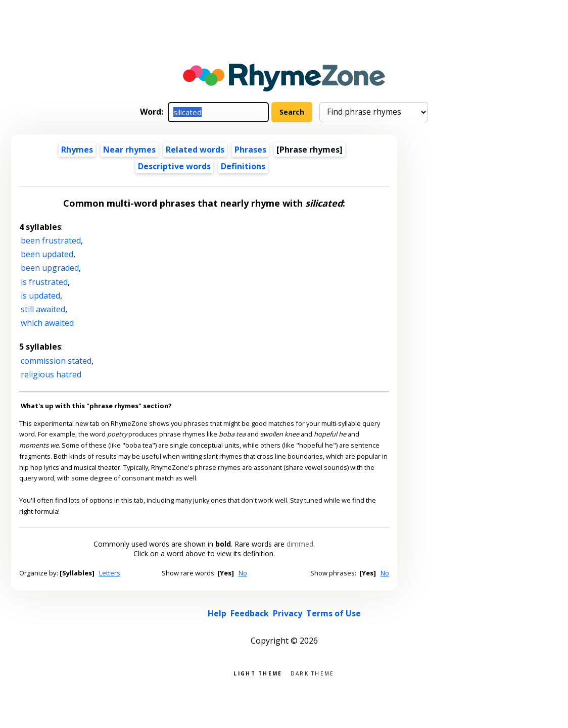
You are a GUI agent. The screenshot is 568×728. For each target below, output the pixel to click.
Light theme (258, 673)
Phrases (250, 150)
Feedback (250, 613)
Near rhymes (129, 150)
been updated (47, 254)
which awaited (47, 323)
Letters (110, 573)
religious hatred (51, 374)
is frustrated (44, 282)
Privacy (288, 613)
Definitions (243, 166)
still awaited (43, 309)
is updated (40, 296)
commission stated (56, 361)
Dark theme (313, 673)
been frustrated (51, 240)
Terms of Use (334, 613)
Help (217, 613)
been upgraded (50, 268)
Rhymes (77, 150)
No (243, 573)
